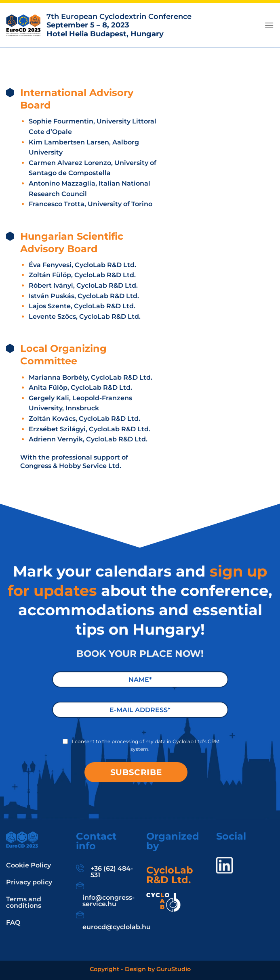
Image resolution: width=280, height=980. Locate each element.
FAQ (13, 923)
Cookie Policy (28, 865)
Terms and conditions (24, 902)
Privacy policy (29, 882)
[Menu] (269, 25)
